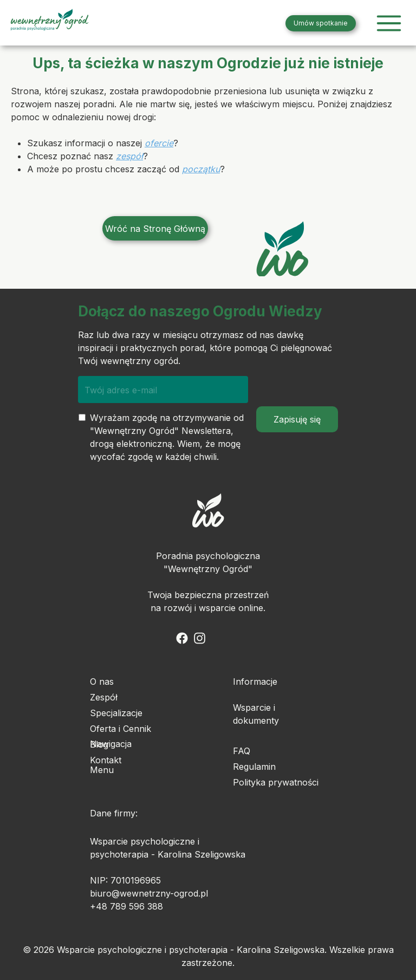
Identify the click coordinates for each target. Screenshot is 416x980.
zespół (129, 156)
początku (201, 169)
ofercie (159, 143)
